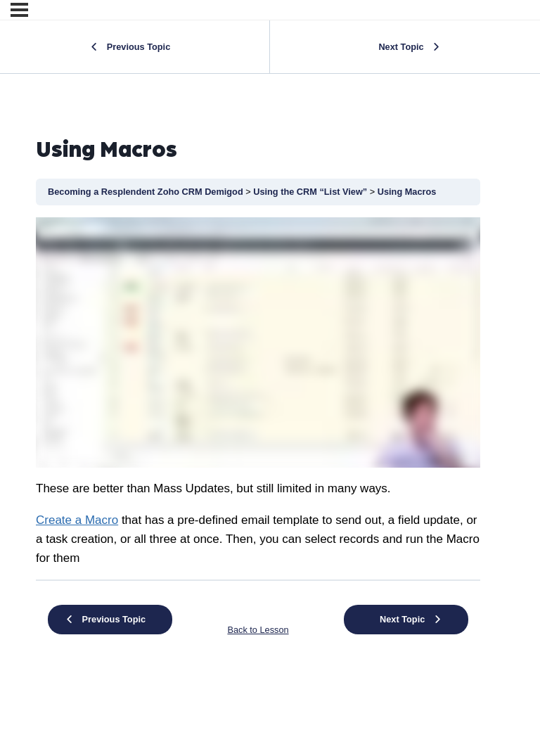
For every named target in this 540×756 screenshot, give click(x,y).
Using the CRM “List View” (311, 192)
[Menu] (19, 10)
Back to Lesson (258, 630)
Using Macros (407, 192)
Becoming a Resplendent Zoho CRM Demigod (147, 192)
